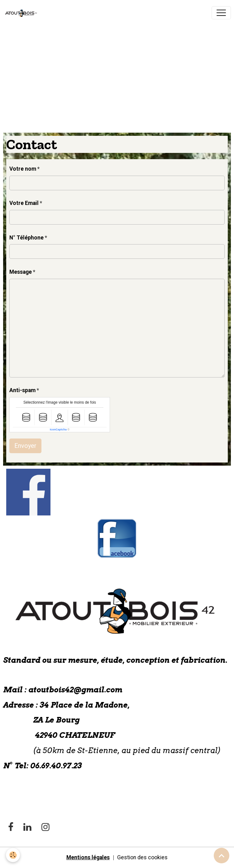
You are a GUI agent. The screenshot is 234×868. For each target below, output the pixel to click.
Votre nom (23, 169)
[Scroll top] (222, 856)
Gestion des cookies (142, 857)
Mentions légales (88, 857)
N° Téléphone (26, 238)
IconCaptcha (58, 429)
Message (21, 272)
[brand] (23, 13)
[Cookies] (13, 855)
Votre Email (24, 203)
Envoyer (25, 446)
